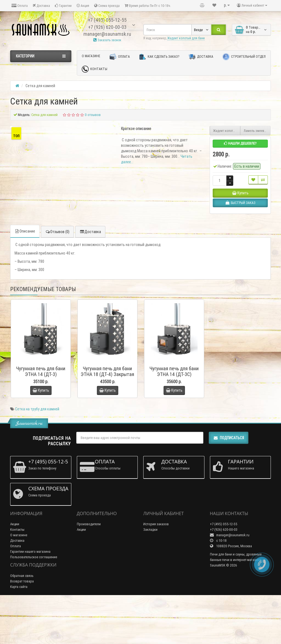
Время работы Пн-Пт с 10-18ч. (148, 6)
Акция (83, 6)
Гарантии (63, 6)
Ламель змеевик (256, 131)
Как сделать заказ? (159, 57)
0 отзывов (93, 115)
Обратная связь (22, 620)
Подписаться (229, 482)
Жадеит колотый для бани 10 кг (227, 131)
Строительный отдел (244, 57)
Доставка (41, 6)
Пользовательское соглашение (34, 602)
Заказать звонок (107, 40)
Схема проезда (107, 6)
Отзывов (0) (57, 277)
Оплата (20, 6)
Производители (89, 569)
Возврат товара (22, 626)
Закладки (150, 574)
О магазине (91, 56)
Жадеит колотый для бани (186, 38)
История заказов (156, 569)
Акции (15, 569)
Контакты (95, 69)
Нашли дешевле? (240, 143)
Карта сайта (19, 631)
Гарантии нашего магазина (30, 596)
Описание (25, 276)
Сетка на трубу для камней (37, 454)
